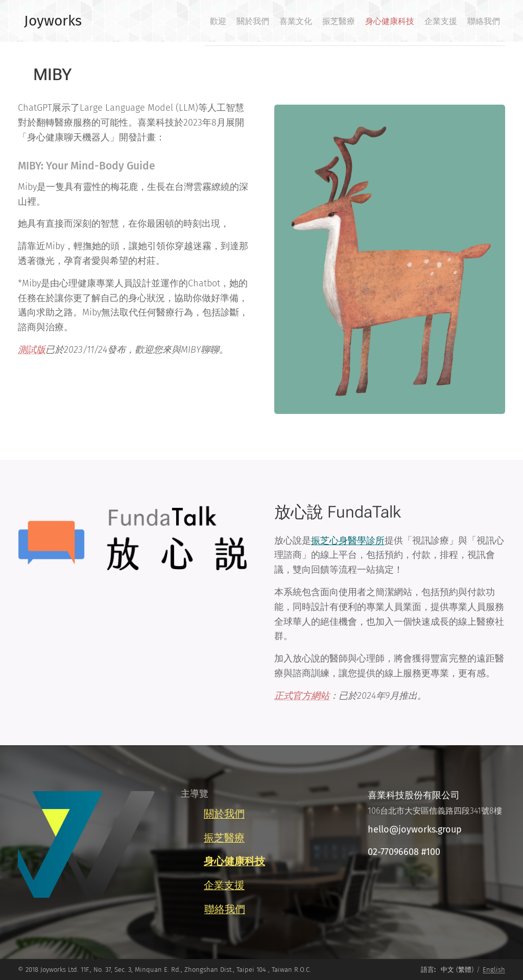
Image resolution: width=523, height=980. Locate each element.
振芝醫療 (224, 837)
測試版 (32, 350)
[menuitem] (386, 21)
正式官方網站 (302, 696)
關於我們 (224, 814)
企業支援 (224, 885)
